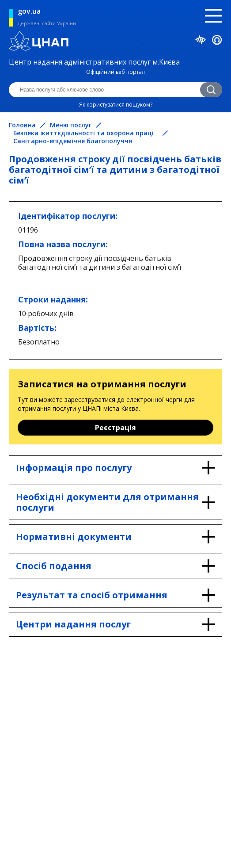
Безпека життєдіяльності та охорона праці (83, 133)
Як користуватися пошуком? (116, 105)
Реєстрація (115, 428)
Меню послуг (71, 125)
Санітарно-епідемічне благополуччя (73, 141)
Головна (22, 125)
